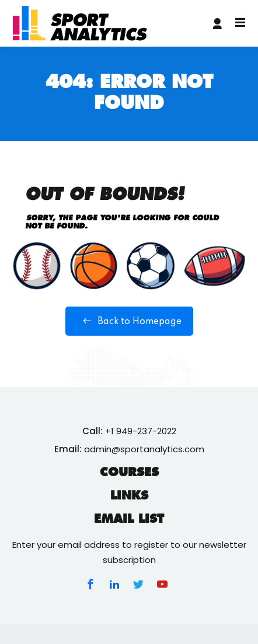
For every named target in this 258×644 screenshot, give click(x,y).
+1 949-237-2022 (141, 431)
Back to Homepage (129, 321)
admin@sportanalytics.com (144, 449)
